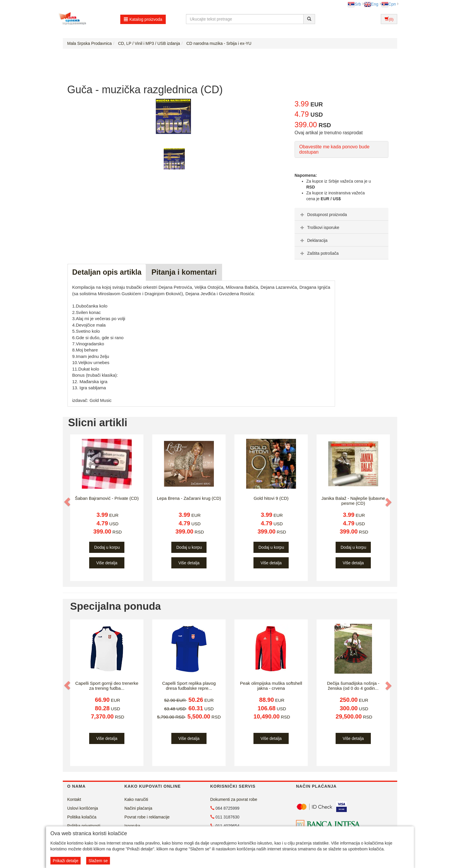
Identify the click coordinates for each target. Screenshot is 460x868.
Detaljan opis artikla (107, 272)
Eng (371, 4)
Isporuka (132, 826)
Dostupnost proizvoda (323, 215)
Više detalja (107, 563)
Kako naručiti (136, 799)
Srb (354, 4)
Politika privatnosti (84, 826)
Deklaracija (313, 240)
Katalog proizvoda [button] (143, 19)
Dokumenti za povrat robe (234, 799)
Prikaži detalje (66, 861)
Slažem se (98, 861)
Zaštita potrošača (319, 253)
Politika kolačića (82, 817)
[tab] (341, 214)
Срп (389, 4)
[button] (68, 502)
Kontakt (74, 799)
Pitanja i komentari (184, 272)
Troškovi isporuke (319, 227)
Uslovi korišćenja (83, 808)
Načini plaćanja (138, 808)
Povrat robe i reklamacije (147, 817)
